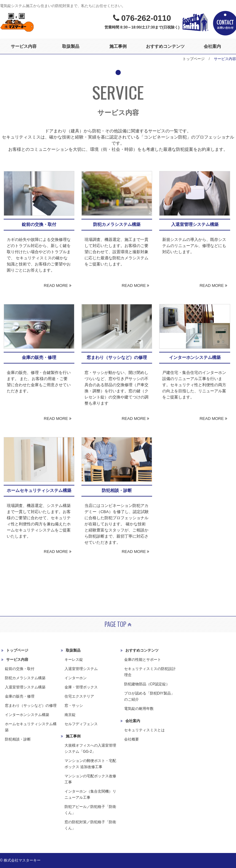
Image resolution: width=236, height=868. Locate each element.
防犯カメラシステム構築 (25, 678)
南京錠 (70, 715)
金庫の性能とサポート (143, 660)
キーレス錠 (74, 660)
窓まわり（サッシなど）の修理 (31, 706)
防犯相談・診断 (18, 739)
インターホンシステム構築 (27, 715)
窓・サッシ (74, 706)
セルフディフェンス (81, 724)
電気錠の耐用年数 (139, 709)
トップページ (194, 59)
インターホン (76, 678)
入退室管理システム (81, 669)
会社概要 (132, 739)
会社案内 (212, 46)
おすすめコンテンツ (165, 46)
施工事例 (118, 46)
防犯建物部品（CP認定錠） (147, 684)
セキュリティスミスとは (144, 730)
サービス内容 (24, 46)
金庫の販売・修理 (20, 696)
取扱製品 (71, 46)
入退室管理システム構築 (25, 687)
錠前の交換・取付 (20, 669)
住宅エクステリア (79, 696)
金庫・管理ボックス (81, 687)
